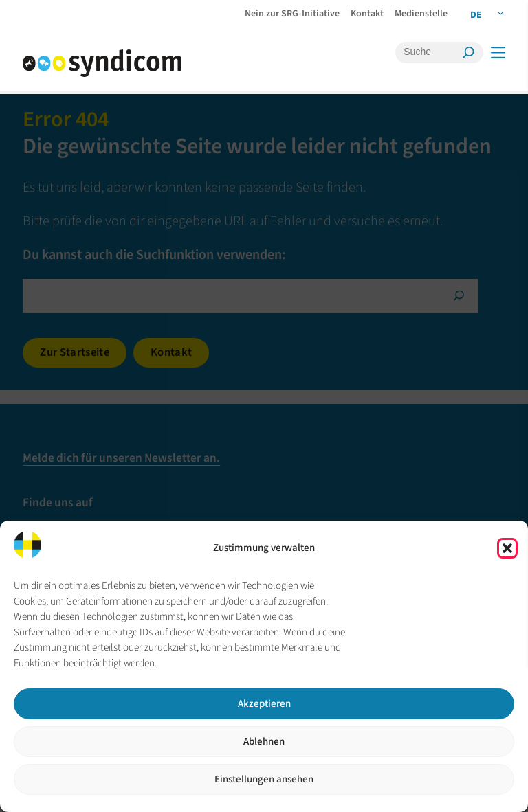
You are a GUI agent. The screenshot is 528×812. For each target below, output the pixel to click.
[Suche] (430, 52)
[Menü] (497, 53)
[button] (507, 548)
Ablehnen (264, 742)
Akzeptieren (264, 704)
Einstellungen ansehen (264, 779)
